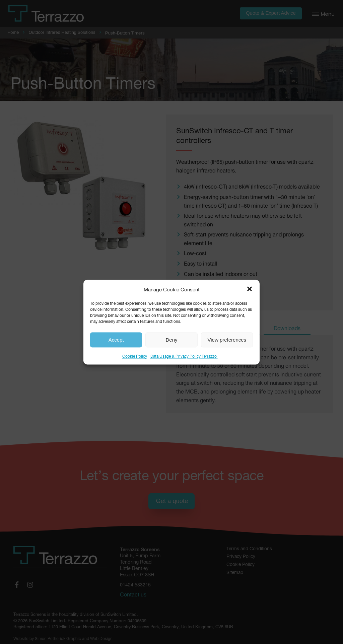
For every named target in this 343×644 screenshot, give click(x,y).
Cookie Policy (135, 356)
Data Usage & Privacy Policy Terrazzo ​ (184, 356)
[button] (250, 289)
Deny (171, 340)
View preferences (227, 340)
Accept (116, 340)
